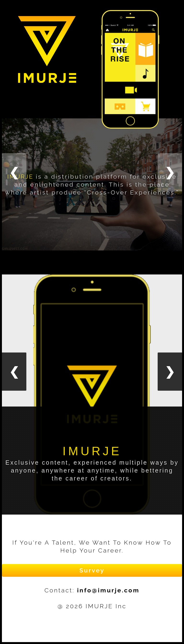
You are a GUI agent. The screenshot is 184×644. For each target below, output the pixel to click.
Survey (92, 570)
